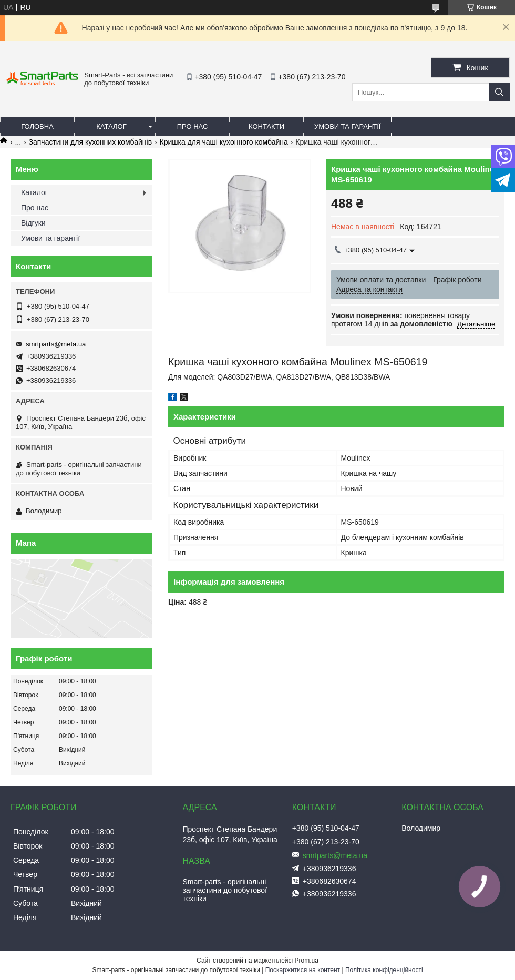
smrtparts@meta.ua (56, 344)
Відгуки (33, 223)
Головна (37, 126)
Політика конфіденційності (384, 970)
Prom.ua (307, 961)
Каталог (111, 126)
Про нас (193, 126)
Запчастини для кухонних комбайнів (91, 142)
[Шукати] (499, 92)
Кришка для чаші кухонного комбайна (224, 142)
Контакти (266, 126)
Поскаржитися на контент (303, 970)
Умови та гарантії (347, 126)
